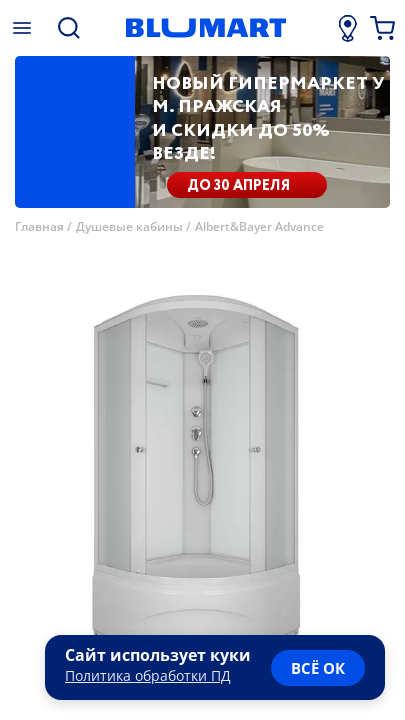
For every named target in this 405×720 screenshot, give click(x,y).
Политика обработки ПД (148, 675)
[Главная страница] (205, 28)
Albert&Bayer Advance (259, 226)
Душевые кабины (129, 226)
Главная (39, 226)
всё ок (318, 668)
